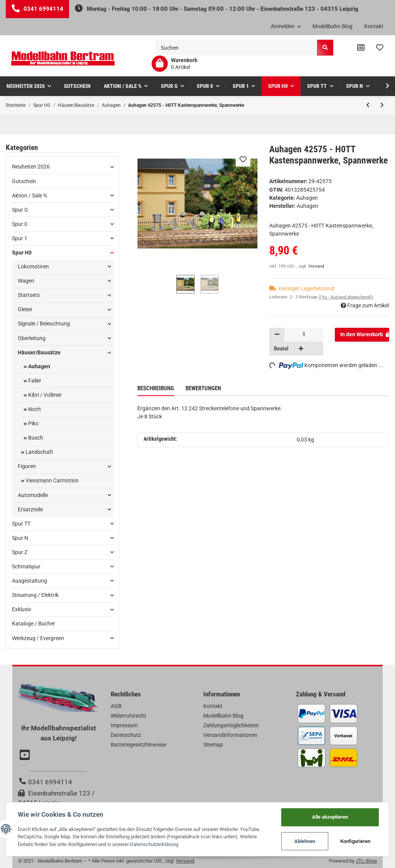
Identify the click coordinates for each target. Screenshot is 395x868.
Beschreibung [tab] (156, 388)
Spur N (20, 538)
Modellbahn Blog (333, 26)
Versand (316, 266)
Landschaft (39, 452)
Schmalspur (26, 566)
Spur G (20, 210)
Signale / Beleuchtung (44, 324)
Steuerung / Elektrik (35, 595)
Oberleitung (32, 338)
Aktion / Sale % (30, 196)
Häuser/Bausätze (39, 352)
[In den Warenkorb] (362, 335)
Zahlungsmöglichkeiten (231, 725)
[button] (286, 27)
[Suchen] (236, 48)
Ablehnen (305, 841)
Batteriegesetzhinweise (138, 745)
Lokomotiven (33, 266)
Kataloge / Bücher (34, 624)
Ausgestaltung (30, 581)
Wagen (26, 281)
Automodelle (33, 495)
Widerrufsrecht (128, 716)
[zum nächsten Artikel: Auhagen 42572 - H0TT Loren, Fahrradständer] (382, 105)
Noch (34, 409)
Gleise (25, 309)
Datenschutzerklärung (154, 844)
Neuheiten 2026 (31, 167)
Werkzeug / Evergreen (38, 638)
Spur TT (21, 524)
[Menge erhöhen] (301, 349)
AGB (116, 706)
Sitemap (213, 745)
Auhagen (307, 198)
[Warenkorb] (175, 64)
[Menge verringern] (277, 335)
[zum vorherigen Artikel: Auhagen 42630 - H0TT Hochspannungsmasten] (368, 105)
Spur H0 (22, 253)
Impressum (124, 725)
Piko (33, 423)
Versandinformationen (230, 735)
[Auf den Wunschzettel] (243, 159)
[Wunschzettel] (380, 48)
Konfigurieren (355, 841)
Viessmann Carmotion (51, 480)
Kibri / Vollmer (44, 395)
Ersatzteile (30, 509)
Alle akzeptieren (330, 817)
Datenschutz (126, 735)
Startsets (29, 295)
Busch (35, 438)
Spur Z (20, 552)
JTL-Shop (366, 861)
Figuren (27, 466)
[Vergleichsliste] (361, 48)
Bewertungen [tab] (203, 388)
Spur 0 (20, 224)
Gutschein (24, 181)
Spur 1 (20, 238)
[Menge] (304, 335)
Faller (34, 381)
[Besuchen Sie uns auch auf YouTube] (26, 756)
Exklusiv (22, 609)
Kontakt (374, 26)
